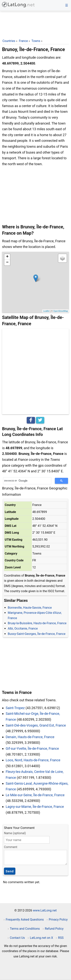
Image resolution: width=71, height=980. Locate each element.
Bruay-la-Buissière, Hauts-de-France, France (37, 623)
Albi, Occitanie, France (23, 628)
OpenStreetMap (61, 311)
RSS (61, 938)
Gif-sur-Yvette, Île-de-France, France (32, 748)
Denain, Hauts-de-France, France (30, 737)
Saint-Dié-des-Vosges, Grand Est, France (36, 725)
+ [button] (7, 257)
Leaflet (46, 311)
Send (10, 871)
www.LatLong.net (45, 910)
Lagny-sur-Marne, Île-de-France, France (35, 807)
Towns (36, 41)
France (23, 41)
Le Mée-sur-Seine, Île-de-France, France (35, 795)
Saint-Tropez (15, 708)
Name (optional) (15, 833)
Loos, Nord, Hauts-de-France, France (33, 760)
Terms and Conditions (25, 929)
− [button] (7, 263)
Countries (9, 41)
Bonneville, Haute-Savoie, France (30, 608)
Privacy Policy (58, 920)
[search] (26, 481)
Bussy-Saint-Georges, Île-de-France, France (37, 634)
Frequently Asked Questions (25, 920)
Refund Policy (54, 929)
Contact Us (17, 938)
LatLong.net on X (41, 938)
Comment (11, 847)
